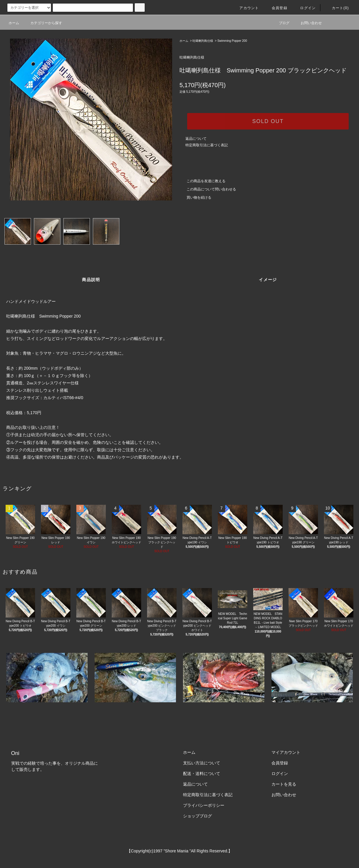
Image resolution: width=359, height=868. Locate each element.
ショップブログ (197, 816)
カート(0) (337, 8)
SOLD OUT (268, 121)
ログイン (304, 8)
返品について (196, 139)
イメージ (268, 280)
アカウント (246, 8)
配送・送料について (202, 774)
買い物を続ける (195, 198)
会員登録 (276, 8)
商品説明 (91, 280)
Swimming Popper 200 (232, 41)
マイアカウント (286, 752)
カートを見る (284, 784)
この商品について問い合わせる (208, 189)
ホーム (14, 23)
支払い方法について (202, 763)
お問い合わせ (308, 23)
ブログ (281, 23)
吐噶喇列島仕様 (203, 41)
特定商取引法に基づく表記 (207, 145)
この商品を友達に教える (202, 181)
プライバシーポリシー (204, 805)
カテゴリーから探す (43, 23)
